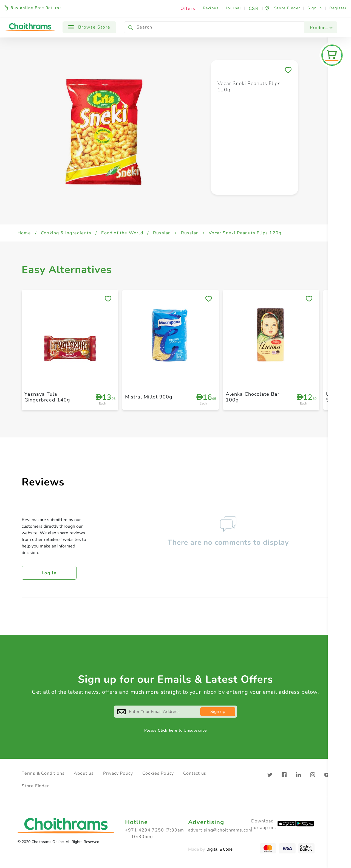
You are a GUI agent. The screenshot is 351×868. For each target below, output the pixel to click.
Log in (49, 573)
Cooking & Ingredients (66, 233)
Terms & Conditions (43, 773)
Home (24, 233)
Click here (168, 730)
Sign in (315, 8)
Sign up (218, 712)
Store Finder (35, 786)
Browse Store (89, 27)
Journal (234, 8)
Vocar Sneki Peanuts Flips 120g (245, 233)
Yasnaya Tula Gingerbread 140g (47, 397)
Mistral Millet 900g (149, 397)
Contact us (195, 773)
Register (338, 8)
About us (84, 773)
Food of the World (122, 233)
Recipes (211, 8)
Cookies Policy (158, 773)
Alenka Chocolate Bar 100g (253, 397)
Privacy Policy (118, 773)
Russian (162, 233)
